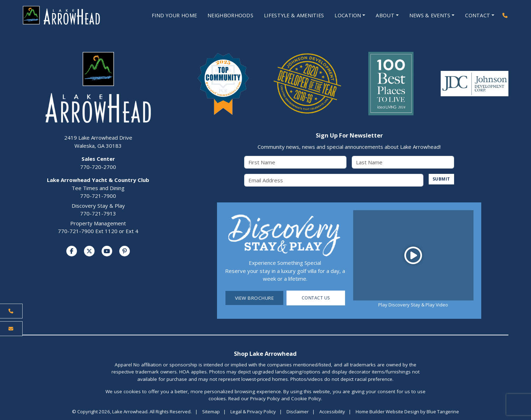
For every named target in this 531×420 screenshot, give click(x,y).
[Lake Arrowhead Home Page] (69, 16)
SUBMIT (441, 179)
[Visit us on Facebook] (72, 251)
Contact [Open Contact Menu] (477, 16)
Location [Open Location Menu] (345, 16)
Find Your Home (163, 16)
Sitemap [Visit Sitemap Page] (211, 412)
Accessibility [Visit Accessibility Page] (332, 412)
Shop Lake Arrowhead (265, 354)
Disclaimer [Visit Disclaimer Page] (298, 412)
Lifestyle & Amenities (289, 16)
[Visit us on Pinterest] (125, 251)
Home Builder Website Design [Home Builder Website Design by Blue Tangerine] (387, 412)
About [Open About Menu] (383, 16)
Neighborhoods (222, 16)
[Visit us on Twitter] (89, 251)
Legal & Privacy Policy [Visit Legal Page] (253, 412)
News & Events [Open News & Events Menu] (428, 16)
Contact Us (316, 298)
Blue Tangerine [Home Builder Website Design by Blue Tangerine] (443, 412)
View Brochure (255, 298)
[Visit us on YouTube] (107, 251)
